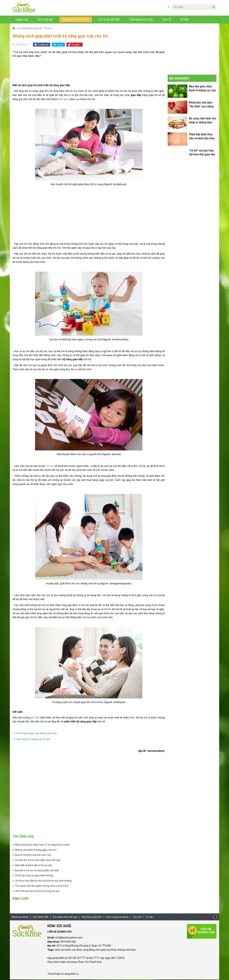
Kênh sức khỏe (20, 918)
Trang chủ (22, 20)
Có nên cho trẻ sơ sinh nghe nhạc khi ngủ (38, 861)
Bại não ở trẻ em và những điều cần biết (37, 871)
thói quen (64, 100)
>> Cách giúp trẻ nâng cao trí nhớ (31, 740)
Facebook (42, 45)
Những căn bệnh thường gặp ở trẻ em (36, 850)
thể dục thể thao (127, 950)
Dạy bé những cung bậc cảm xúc (33, 856)
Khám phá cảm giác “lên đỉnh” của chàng (201, 105)
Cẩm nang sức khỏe (141, 20)
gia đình (35, 718)
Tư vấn (184, 20)
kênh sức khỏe (63, 950)
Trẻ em (48, 29)
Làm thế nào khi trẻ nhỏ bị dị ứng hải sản (37, 892)
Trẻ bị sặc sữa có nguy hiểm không (34, 876)
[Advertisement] (89, 69)
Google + (75, 45)
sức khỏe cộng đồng (83, 950)
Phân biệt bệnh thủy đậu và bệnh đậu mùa (202, 137)
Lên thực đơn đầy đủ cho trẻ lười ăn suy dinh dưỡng (43, 881)
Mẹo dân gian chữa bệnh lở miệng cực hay (202, 89)
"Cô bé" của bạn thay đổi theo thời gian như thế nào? (202, 153)
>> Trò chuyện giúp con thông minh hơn (35, 734)
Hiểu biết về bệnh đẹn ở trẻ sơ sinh (33, 866)
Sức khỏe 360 (45, 20)
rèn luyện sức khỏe (106, 950)
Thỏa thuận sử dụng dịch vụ (63, 974)
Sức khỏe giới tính (109, 20)
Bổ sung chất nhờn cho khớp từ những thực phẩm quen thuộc (203, 121)
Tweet (58, 45)
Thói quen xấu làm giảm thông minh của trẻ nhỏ (42, 886)
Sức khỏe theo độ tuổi (76, 20)
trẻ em (50, 467)
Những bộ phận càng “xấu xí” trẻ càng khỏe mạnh (42, 845)
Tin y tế (167, 20)
